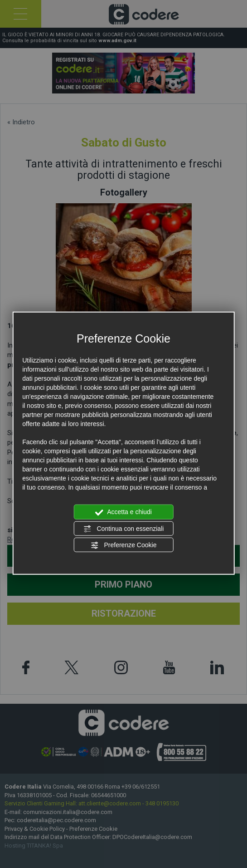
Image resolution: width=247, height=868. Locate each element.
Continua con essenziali (124, 529)
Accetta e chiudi (123, 512)
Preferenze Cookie (124, 545)
